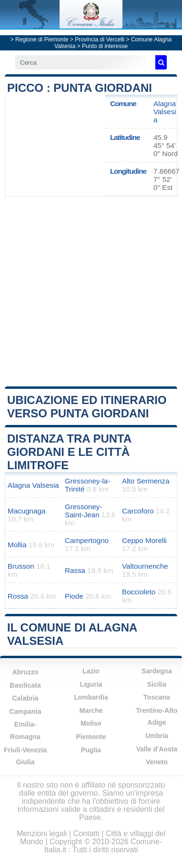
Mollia (17, 545)
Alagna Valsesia (165, 112)
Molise (91, 723)
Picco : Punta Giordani (80, 88)
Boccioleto (139, 592)
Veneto (157, 762)
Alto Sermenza (146, 481)
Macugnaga (26, 511)
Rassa (75, 570)
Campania (25, 711)
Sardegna (157, 671)
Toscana (157, 697)
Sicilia (157, 684)
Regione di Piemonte (42, 39)
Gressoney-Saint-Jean (84, 511)
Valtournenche (145, 566)
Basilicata (25, 685)
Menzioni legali (42, 833)
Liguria (91, 684)
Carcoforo (138, 511)
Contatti (86, 833)
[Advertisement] (89, 291)
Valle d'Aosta (157, 749)
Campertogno (87, 540)
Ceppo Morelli (144, 540)
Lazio (91, 671)
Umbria (157, 736)
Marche (91, 710)
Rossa (18, 596)
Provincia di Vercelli (100, 39)
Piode (74, 596)
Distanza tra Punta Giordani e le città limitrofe (69, 452)
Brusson (21, 566)
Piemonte (91, 737)
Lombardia (91, 697)
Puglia (91, 750)
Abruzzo (25, 672)
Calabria (25, 698)
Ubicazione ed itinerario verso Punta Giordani (87, 407)
